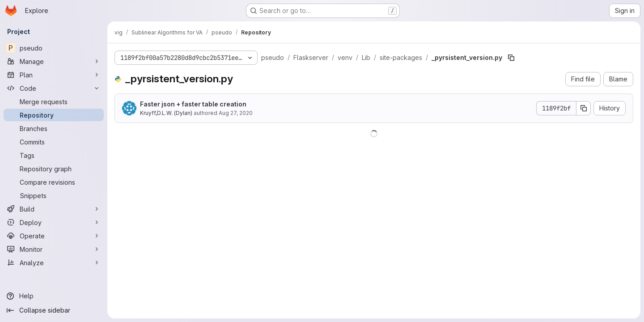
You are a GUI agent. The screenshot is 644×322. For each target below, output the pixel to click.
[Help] (54, 296)
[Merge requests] (54, 102)
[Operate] (54, 236)
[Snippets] (54, 195)
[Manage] (54, 61)
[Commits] (54, 142)
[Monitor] (54, 249)
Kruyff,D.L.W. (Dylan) (166, 113)
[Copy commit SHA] (584, 108)
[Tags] (54, 155)
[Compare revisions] (54, 182)
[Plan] (54, 75)
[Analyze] (54, 263)
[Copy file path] (511, 58)
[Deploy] (54, 222)
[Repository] (54, 115)
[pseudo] (54, 48)
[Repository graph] (54, 169)
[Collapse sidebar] (54, 310)
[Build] (54, 209)
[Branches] (54, 128)
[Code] (54, 88)
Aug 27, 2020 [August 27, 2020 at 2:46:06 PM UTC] (236, 113)
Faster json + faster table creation (193, 104)
